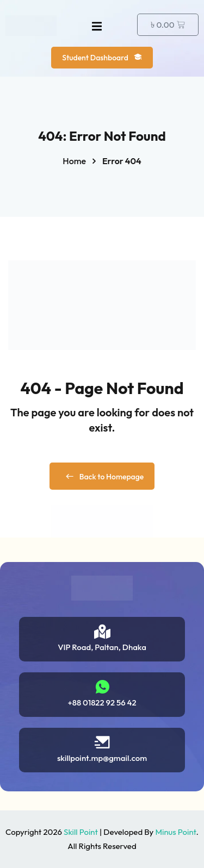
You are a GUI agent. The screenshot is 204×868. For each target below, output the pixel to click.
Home (74, 161)
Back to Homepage (102, 477)
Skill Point (81, 832)
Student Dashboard (102, 58)
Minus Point (175, 832)
